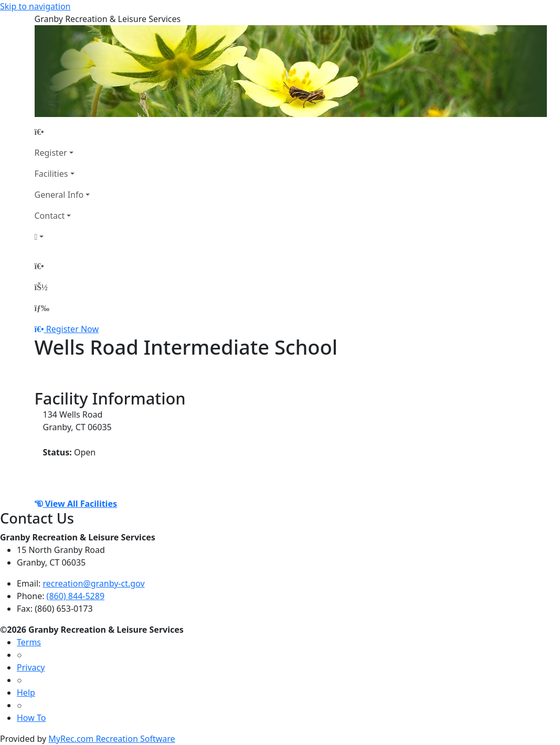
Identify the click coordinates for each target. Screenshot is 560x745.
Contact (50, 216)
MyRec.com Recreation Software (112, 739)
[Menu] (42, 308)
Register (51, 153)
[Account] (62, 237)
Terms (29, 642)
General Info (59, 195)
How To (31, 718)
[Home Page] (62, 132)
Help (26, 693)
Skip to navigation (35, 6)
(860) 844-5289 (76, 596)
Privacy (31, 667)
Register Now (72, 329)
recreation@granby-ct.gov (94, 583)
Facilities (51, 174)
